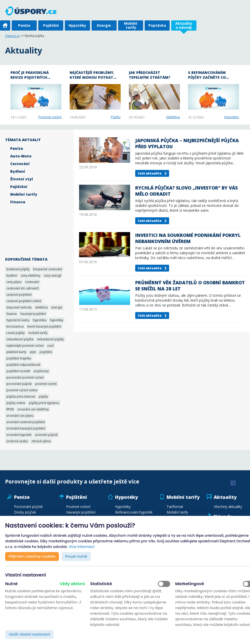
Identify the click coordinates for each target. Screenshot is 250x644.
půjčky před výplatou (44, 403)
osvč (51, 346)
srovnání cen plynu (20, 416)
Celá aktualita (150, 173)
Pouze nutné (76, 556)
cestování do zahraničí (23, 288)
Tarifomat (175, 507)
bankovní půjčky (18, 269)
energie (57, 307)
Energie (104, 25)
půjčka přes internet (21, 397)
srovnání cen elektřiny (33, 409)
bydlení (12, 276)
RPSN (10, 409)
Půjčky (116, 117)
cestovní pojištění (19, 295)
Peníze (24, 25)
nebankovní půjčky (50, 339)
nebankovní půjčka (20, 339)
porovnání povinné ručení (25, 377)
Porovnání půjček (28, 507)
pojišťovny (41, 371)
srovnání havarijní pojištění (26, 428)
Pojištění (51, 25)
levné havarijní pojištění (44, 326)
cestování (32, 282)
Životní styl (22, 179)
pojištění (46, 352)
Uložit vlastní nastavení (29, 634)
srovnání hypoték (19, 435)
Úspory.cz (12, 36)
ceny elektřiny (30, 276)
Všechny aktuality (228, 507)
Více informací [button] (82, 547)
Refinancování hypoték (134, 512)
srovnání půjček (46, 435)
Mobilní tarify (131, 25)
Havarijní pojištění (81, 512)
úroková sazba (17, 441)
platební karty (16, 352)
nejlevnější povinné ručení (25, 346)
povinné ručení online (22, 390)
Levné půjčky (16, 333)
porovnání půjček (19, 384)
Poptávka (157, 25)
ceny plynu (14, 282)
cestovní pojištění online (24, 301)
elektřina (41, 307)
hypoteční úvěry (18, 320)
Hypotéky (77, 25)
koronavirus (15, 326)
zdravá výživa (41, 441)
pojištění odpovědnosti (23, 365)
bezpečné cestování (48, 269)
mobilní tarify (38, 333)
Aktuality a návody (184, 25)
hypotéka (40, 320)
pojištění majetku (19, 358)
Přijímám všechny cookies (32, 556)
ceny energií (53, 276)
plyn (33, 352)
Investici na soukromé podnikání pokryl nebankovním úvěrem (188, 238)
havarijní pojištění (33, 314)
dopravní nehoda (19, 307)
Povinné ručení (50, 117)
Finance (18, 202)
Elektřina (173, 117)
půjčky (43, 397)
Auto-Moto (21, 156)
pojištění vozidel (18, 371)
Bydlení (18, 171)
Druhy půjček (25, 512)
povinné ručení (46, 384)
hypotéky (57, 320)
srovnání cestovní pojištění (26, 422)
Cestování (20, 164)
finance (12, 314)
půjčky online (16, 403)
